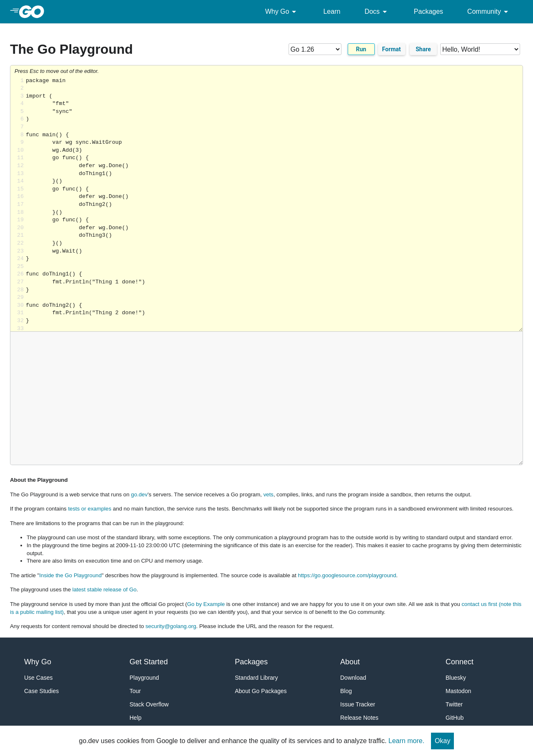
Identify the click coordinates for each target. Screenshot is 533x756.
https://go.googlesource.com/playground (347, 575)
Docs (377, 12)
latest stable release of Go (105, 590)
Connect (460, 662)
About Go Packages (261, 691)
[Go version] (315, 49)
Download (353, 678)
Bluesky (456, 678)
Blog (346, 691)
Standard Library (257, 678)
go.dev (139, 494)
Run (361, 49)
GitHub (455, 718)
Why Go (282, 12)
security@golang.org (171, 626)
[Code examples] (480, 49)
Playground (144, 678)
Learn (332, 11)
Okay (442, 741)
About (350, 662)
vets (268, 494)
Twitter (454, 704)
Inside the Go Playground (70, 575)
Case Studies (41, 691)
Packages (428, 11)
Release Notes (359, 718)
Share (423, 49)
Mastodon (458, 691)
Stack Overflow (149, 704)
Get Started (149, 662)
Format (392, 49)
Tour (135, 691)
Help (136, 718)
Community (489, 12)
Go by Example (206, 604)
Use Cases (38, 678)
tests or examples (90, 509)
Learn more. (406, 741)
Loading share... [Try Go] (274, 204)
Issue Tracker (358, 704)
